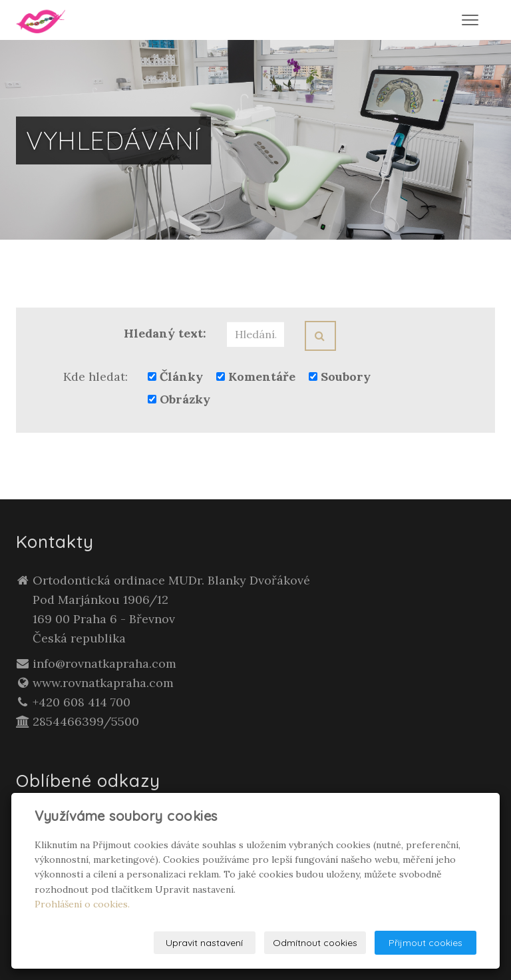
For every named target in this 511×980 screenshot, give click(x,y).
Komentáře (256, 376)
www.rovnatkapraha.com (103, 683)
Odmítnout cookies (315, 943)
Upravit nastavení (204, 943)
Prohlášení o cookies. (82, 904)
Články (175, 376)
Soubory (340, 376)
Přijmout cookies (426, 943)
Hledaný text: (165, 333)
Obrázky (179, 399)
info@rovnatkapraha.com (104, 663)
